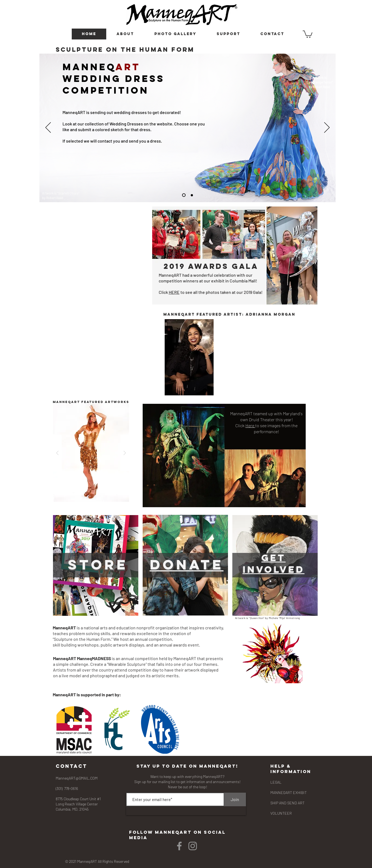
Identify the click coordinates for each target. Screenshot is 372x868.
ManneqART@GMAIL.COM (77, 778)
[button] (125, 34)
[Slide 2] (184, 195)
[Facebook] (179, 846)
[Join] (235, 799)
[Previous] (48, 128)
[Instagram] (193, 846)
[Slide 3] (192, 195)
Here (250, 425)
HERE (174, 292)
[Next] (327, 128)
